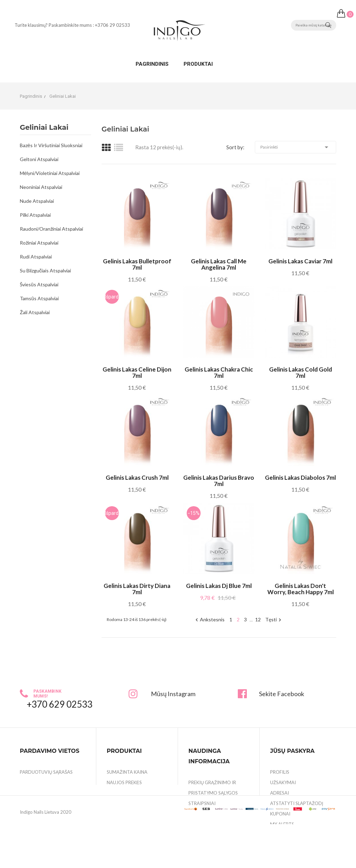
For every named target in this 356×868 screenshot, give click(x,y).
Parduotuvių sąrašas (46, 772)
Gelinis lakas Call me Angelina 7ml (219, 264)
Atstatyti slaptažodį (297, 803)
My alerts (282, 824)
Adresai (280, 793)
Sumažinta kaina (127, 772)
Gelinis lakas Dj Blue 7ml (219, 586)
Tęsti (274, 620)
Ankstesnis (209, 620)
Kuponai (280, 814)
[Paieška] (314, 25)
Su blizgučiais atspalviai (45, 270)
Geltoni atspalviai (39, 159)
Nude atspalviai (37, 201)
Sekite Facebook (282, 694)
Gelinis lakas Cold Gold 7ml (301, 373)
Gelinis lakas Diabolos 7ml (300, 478)
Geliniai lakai (44, 128)
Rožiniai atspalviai (39, 243)
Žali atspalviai (35, 312)
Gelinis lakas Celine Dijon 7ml (137, 373)
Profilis (280, 772)
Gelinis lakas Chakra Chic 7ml (219, 373)
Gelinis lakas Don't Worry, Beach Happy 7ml (301, 589)
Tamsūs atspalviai (39, 298)
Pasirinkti (296, 147)
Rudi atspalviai (36, 257)
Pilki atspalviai (35, 215)
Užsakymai (283, 782)
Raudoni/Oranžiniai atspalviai (51, 229)
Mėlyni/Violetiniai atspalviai (50, 173)
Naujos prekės (124, 782)
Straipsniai (202, 803)
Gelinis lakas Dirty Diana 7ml (137, 589)
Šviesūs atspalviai (39, 284)
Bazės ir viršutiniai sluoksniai (51, 145)
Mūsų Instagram (173, 694)
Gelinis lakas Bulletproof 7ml (137, 264)
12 (258, 619)
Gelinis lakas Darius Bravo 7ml (219, 481)
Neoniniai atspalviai (41, 187)
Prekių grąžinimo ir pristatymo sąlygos (213, 788)
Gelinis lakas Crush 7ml (137, 478)
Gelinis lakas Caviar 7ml (300, 261)
